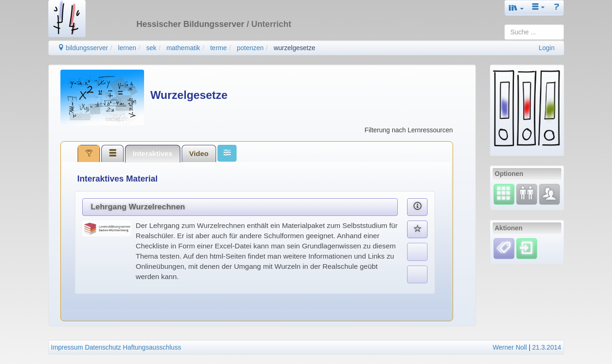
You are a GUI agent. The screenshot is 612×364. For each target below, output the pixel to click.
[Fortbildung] (527, 194)
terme (218, 48)
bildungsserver (83, 48)
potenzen (250, 48)
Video (199, 153)
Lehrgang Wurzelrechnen (138, 207)
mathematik (183, 48)
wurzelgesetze (295, 48)
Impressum (67, 347)
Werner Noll (510, 347)
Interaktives (153, 153)
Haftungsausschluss (152, 347)
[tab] (89, 153)
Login (546, 48)
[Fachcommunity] (549, 194)
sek (151, 48)
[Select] (504, 194)
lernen (127, 48)
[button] (516, 8)
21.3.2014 (546, 347)
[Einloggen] (527, 248)
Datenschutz (103, 347)
